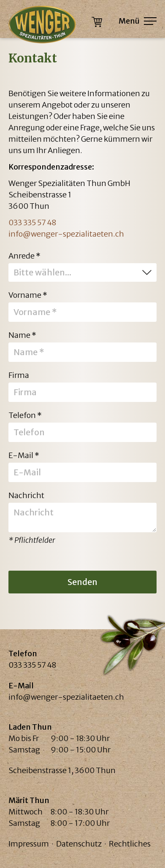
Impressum (29, 844)
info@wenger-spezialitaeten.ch (66, 234)
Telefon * (25, 415)
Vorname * (28, 295)
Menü (138, 21)
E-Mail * (24, 455)
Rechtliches (130, 844)
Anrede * (24, 255)
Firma (19, 375)
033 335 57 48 (32, 222)
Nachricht (26, 495)
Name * (22, 335)
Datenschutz (79, 844)
